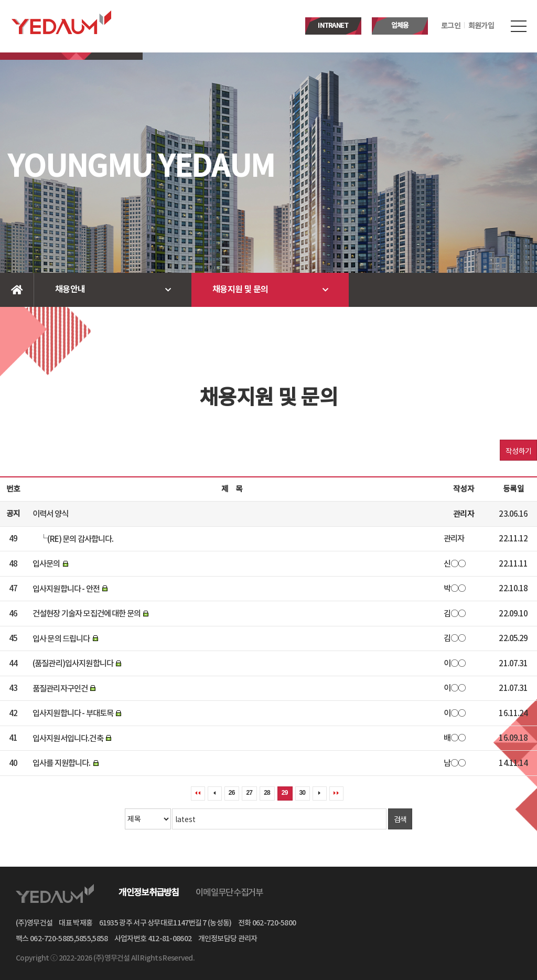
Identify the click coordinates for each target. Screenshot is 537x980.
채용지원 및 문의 (240, 290)
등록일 (513, 489)
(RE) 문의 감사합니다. (80, 539)
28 (267, 793)
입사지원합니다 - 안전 (66, 589)
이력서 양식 (50, 514)
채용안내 (70, 290)
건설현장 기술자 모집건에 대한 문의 (87, 614)
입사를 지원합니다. (62, 763)
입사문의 (46, 564)
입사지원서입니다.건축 (68, 738)
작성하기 (518, 451)
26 (232, 793)
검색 (400, 819)
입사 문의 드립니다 (61, 638)
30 (303, 793)
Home (17, 290)
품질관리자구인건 (60, 688)
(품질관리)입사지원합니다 (73, 664)
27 (249, 793)
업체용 (400, 26)
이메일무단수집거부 (229, 893)
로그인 (451, 26)
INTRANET (333, 26)
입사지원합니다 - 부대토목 (73, 713)
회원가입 (481, 26)
